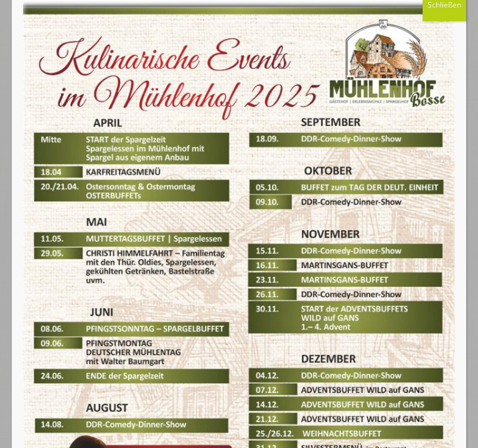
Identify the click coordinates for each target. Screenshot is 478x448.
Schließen (444, 22)
